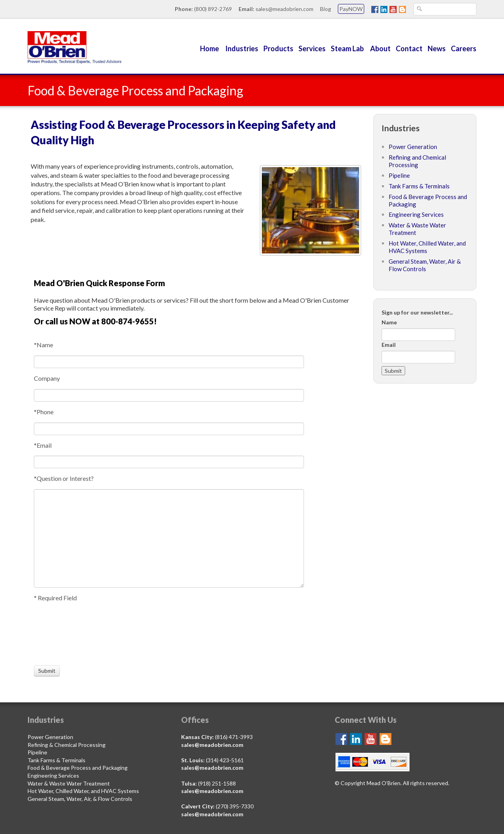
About (380, 48)
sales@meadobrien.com (284, 9)
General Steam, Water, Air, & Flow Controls (80, 799)
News (437, 48)
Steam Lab (348, 48)
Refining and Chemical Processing (417, 161)
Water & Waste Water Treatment (69, 783)
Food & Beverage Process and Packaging (78, 768)
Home (209, 48)
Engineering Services (416, 214)
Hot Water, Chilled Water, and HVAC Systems (83, 791)
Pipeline (399, 175)
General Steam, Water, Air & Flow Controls (425, 265)
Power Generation (413, 147)
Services (312, 48)
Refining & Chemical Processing (67, 745)
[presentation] (63, 634)
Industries (242, 48)
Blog (326, 9)
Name (389, 322)
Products (278, 48)
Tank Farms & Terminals (419, 186)
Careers (464, 48)
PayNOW (351, 9)
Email (389, 345)
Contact (409, 48)
